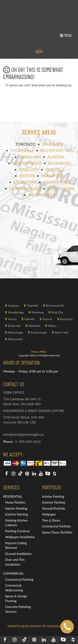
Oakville (55, 169)
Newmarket (42, 195)
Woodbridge (27, 163)
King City (29, 169)
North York (61, 188)
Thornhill (22, 150)
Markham (30, 157)
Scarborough (25, 188)
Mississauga (57, 182)
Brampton (53, 176)
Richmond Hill (57, 150)
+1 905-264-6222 (27, 441)
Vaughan (52, 144)
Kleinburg (60, 163)
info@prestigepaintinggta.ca (23, 434)
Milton (27, 176)
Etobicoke (25, 182)
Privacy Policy (39, 352)
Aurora (56, 157)
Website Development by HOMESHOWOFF (39, 626)
